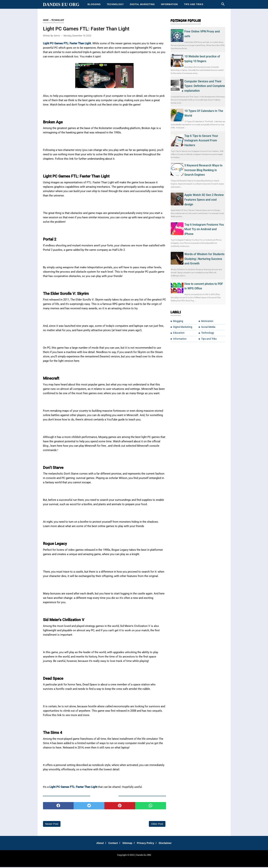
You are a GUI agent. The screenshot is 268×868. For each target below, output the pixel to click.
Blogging (94, 4)
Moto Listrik (183, 861)
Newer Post (52, 825)
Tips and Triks (194, 4)
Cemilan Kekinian (139, 861)
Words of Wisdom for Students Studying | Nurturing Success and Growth (204, 259)
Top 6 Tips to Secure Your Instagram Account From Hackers (201, 141)
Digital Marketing (142, 4)
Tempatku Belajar (95, 861)
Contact (111, 844)
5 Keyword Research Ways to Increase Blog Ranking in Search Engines (203, 170)
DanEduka (125, 861)
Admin (57, 37)
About (97, 844)
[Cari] (223, 5)
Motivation (207, 321)
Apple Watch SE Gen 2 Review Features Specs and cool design (204, 200)
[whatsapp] (151, 806)
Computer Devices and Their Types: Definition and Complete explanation (205, 86)
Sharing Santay (112, 861)
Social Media (208, 327)
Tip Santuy (171, 861)
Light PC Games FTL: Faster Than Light (73, 788)
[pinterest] (120, 806)
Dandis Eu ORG (61, 4)
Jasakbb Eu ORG (197, 861)
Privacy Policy (147, 844)
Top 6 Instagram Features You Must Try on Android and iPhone (204, 229)
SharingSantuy (79, 861)
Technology (115, 4)
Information (169, 4)
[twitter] (89, 806)
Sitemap (127, 844)
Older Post (157, 825)
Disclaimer (168, 844)
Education (179, 333)
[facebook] (58, 806)
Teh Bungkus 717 (157, 861)
